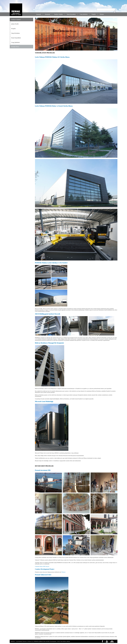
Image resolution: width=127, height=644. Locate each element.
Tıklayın (63, 572)
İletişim (102, 14)
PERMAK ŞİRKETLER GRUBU (42, 641)
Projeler (94, 14)
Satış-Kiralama (16, 33)
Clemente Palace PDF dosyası (42, 566)
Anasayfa (39, 14)
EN (110, 6)
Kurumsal (48, 14)
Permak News (15, 47)
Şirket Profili (15, 24)
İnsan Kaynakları (71, 14)
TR (112, 6)
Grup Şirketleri (84, 14)
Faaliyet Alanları (58, 14)
